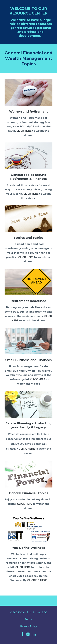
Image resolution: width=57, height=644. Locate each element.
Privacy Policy (29, 626)
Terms (29, 619)
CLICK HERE (24, 131)
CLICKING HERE (37, 580)
